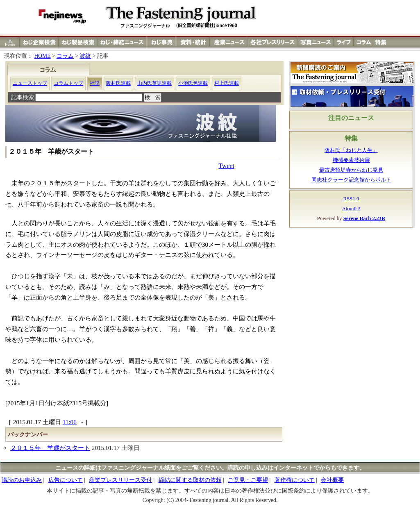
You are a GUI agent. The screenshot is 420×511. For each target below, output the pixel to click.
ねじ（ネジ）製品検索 (78, 42)
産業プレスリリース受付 (120, 480)
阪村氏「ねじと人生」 (351, 150)
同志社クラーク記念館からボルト (351, 180)
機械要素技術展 (351, 160)
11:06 (70, 422)
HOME (42, 56)
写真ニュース (316, 42)
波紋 (85, 56)
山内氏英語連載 (154, 83)
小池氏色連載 (193, 83)
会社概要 (332, 480)
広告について (66, 480)
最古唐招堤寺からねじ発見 (351, 170)
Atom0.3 (351, 209)
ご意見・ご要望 (248, 480)
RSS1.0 (351, 199)
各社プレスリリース (272, 42)
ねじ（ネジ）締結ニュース (122, 42)
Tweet (226, 166)
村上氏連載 (227, 83)
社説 (95, 83)
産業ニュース (229, 42)
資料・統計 (193, 42)
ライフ (344, 42)
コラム (363, 42)
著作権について (295, 480)
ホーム (10, 42)
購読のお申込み (22, 480)
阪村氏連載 (118, 83)
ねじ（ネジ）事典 (162, 42)
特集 (382, 42)
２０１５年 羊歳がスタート (50, 448)
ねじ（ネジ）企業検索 (39, 42)
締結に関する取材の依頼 (190, 480)
